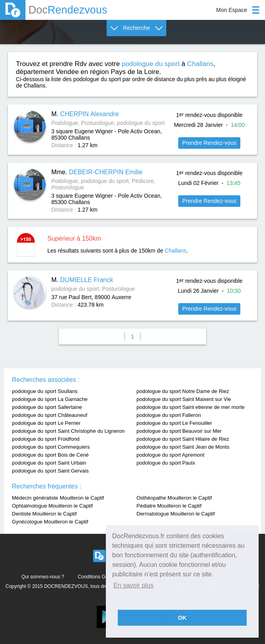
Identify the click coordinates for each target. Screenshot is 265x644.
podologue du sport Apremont (170, 455)
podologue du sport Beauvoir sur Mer (179, 431)
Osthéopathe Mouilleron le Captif (174, 498)
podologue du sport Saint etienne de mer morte (191, 407)
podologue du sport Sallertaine (47, 407)
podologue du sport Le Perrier (46, 423)
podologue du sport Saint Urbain (49, 463)
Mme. (97, 172)
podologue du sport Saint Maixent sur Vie (184, 399)
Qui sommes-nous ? (43, 577)
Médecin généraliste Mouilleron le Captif (58, 498)
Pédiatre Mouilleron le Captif (169, 506)
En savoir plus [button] (133, 585)
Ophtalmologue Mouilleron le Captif (52, 506)
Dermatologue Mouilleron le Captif (176, 514)
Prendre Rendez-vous (209, 143)
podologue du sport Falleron (169, 415)
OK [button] (182, 618)
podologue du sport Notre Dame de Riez (183, 391)
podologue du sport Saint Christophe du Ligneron (68, 431)
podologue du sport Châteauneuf (50, 415)
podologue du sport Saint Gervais (50, 471)
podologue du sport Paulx (166, 463)
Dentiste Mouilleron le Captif (44, 514)
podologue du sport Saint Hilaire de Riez (183, 439)
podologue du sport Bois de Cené (50, 455)
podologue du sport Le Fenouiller (174, 423)
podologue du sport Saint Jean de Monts (183, 447)
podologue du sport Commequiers (51, 447)
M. (85, 114)
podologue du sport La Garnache (50, 399)
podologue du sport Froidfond (46, 439)
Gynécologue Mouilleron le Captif (50, 522)
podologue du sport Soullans (45, 391)
